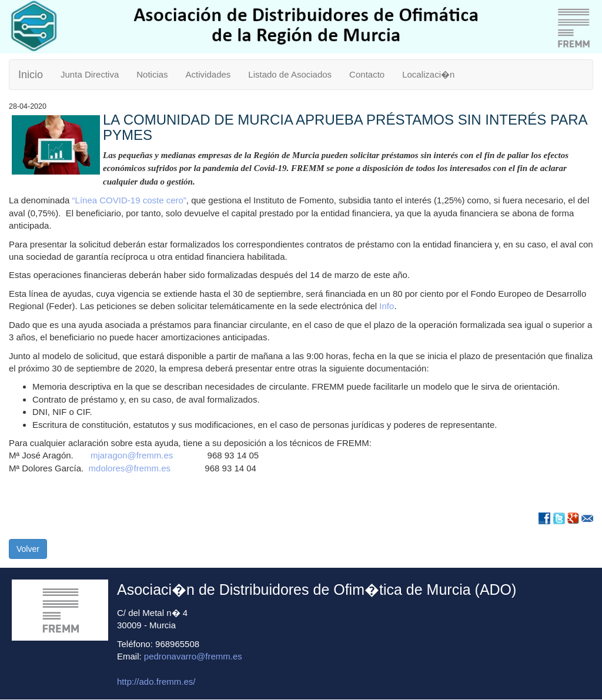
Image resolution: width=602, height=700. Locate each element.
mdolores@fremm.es (132, 468)
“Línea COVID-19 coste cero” (128, 200)
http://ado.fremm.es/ (156, 681)
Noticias (152, 74)
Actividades (208, 74)
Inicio (31, 75)
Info (387, 306)
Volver (28, 549)
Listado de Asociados (290, 74)
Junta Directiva (90, 74)
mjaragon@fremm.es (132, 455)
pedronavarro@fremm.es (193, 656)
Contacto (367, 74)
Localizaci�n (428, 74)
